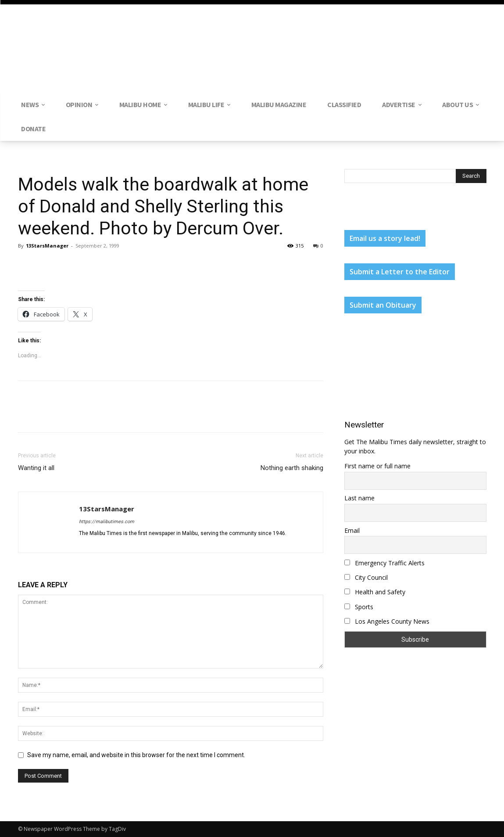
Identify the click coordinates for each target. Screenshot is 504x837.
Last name (359, 498)
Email (352, 530)
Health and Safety (375, 592)
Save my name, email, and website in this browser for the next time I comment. (136, 755)
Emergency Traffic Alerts (384, 563)
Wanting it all (36, 468)
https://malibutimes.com (107, 522)
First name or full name (377, 466)
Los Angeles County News (387, 621)
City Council (366, 577)
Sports (359, 607)
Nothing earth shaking (292, 468)
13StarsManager (47, 246)
